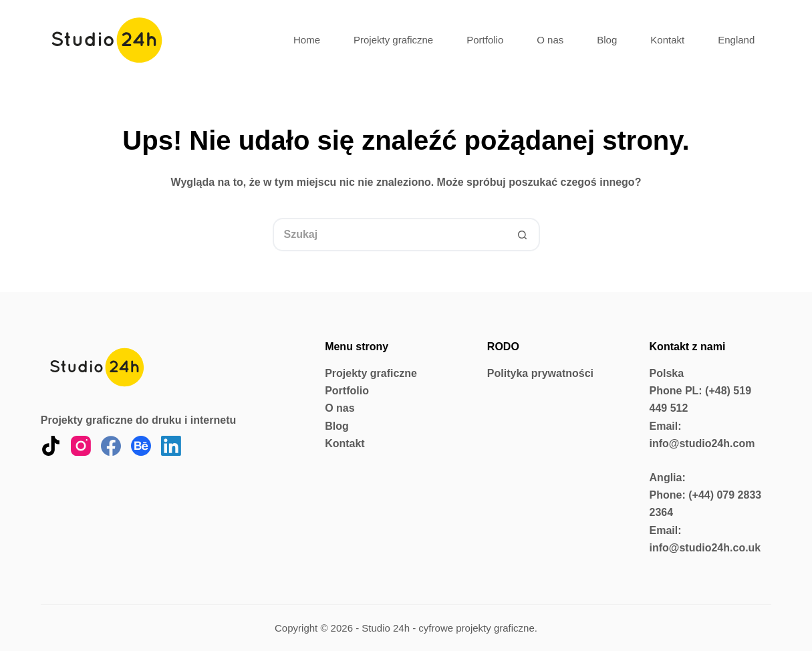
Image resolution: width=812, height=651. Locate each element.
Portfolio (485, 40)
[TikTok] (51, 446)
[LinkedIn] (171, 446)
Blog (607, 40)
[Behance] (141, 446)
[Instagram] (81, 446)
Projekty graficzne (393, 40)
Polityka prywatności (540, 373)
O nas (550, 40)
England (736, 40)
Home (307, 40)
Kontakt (667, 40)
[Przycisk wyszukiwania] (523, 235)
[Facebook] (111, 446)
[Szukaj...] (390, 235)
